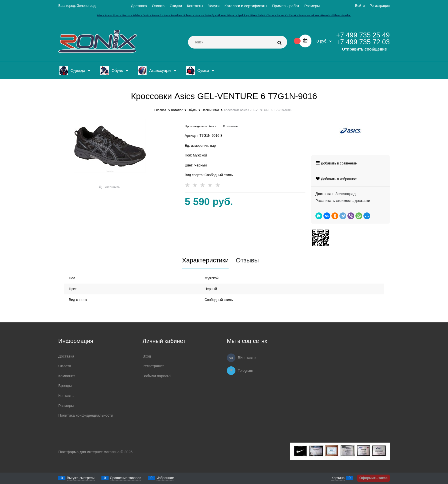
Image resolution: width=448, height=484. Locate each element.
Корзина (338, 478)
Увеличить (112, 187)
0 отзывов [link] (230, 126)
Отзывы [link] (247, 260)
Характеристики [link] (205, 260)
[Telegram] (231, 371)
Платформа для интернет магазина (89, 452)
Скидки (176, 6)
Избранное (165, 478)
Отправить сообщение (364, 49)
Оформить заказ (373, 478)
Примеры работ (286, 6)
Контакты (195, 6)
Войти (360, 6)
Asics (213, 126)
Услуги (214, 6)
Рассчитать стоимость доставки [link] (343, 201)
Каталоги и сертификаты (246, 6)
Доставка (139, 6)
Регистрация (380, 6)
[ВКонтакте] (231, 358)
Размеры (312, 6)
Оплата (158, 6)
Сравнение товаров (126, 478)
